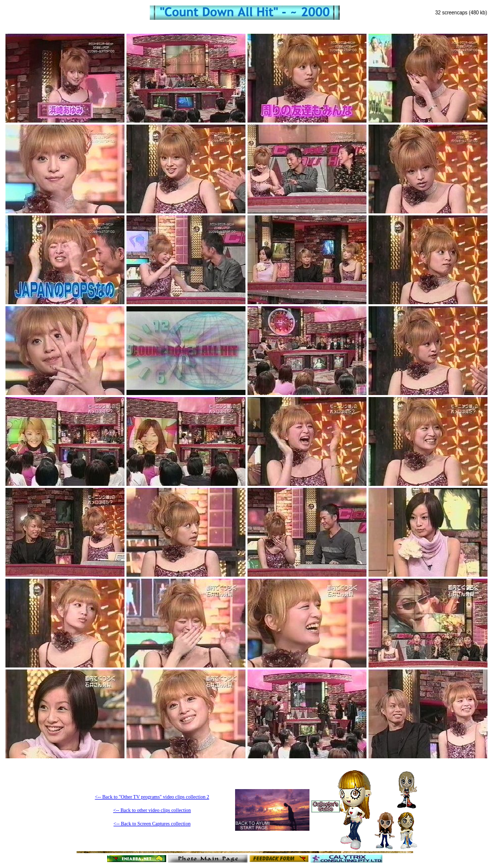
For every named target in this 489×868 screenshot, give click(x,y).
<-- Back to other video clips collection (152, 810)
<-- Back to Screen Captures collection (152, 824)
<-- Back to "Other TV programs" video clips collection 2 (152, 797)
